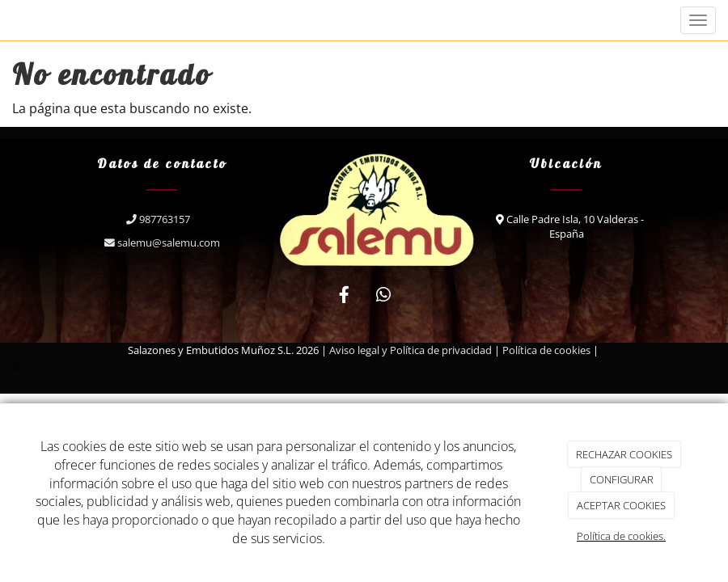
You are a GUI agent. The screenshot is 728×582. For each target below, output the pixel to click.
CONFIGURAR (622, 479)
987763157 (162, 219)
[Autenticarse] (18, 365)
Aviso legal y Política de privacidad (411, 350)
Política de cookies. (621, 536)
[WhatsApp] (383, 296)
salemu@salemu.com (162, 242)
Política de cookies (546, 350)
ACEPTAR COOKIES (621, 505)
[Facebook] (345, 296)
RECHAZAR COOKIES (624, 454)
